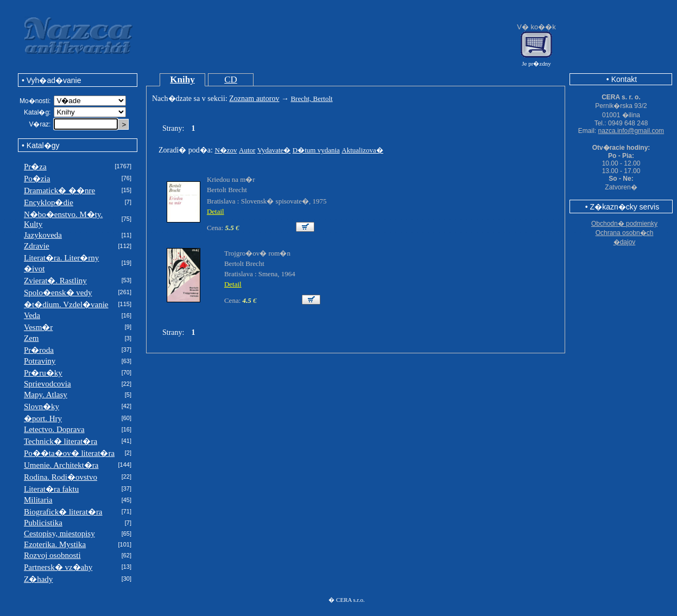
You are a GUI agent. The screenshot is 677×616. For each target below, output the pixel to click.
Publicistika (43, 523)
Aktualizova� (362, 150)
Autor (247, 150)
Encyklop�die (49, 202)
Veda (32, 315)
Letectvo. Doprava (54, 429)
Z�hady (38, 579)
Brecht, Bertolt (311, 99)
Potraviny (40, 361)
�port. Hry (43, 418)
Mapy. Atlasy (46, 395)
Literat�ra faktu (51, 489)
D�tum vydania (316, 150)
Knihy (182, 80)
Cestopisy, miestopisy (59, 534)
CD (231, 80)
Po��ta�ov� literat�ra (69, 453)
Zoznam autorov (254, 99)
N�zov (226, 150)
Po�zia (37, 179)
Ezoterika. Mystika (55, 544)
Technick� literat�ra (61, 441)
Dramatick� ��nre (59, 190)
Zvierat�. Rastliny (55, 281)
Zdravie (37, 246)
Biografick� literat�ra (63, 512)
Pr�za (35, 167)
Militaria (38, 500)
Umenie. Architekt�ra (61, 465)
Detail (216, 211)
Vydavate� (274, 150)
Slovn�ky (42, 407)
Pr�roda (39, 350)
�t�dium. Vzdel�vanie (66, 304)
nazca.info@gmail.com (631, 131)
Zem (31, 338)
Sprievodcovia (48, 384)
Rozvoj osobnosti (52, 555)
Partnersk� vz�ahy (58, 567)
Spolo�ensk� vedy (58, 293)
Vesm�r (38, 327)
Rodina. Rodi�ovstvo (61, 477)
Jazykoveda (43, 235)
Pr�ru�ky (43, 373)
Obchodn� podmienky (624, 224)
